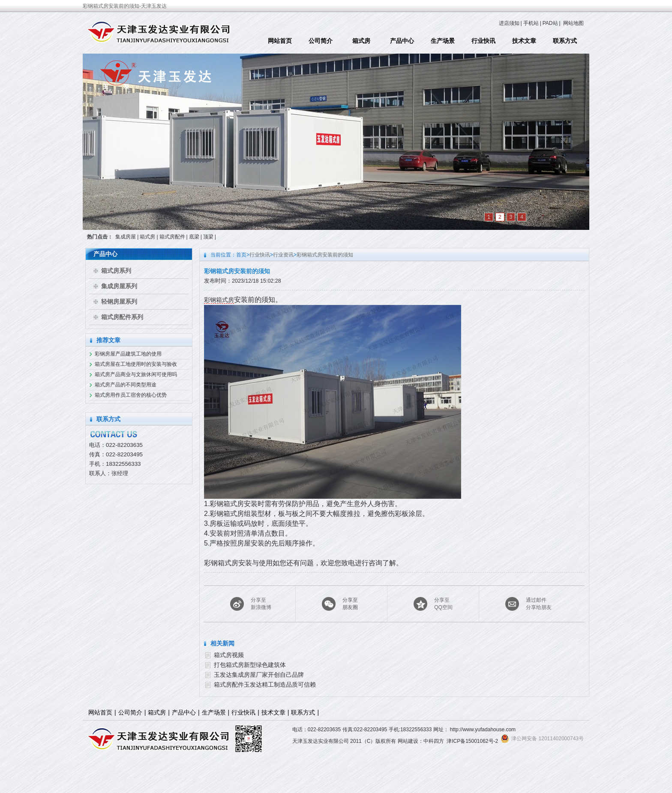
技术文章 (524, 41)
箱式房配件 (172, 237)
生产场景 (443, 41)
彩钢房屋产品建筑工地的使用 (128, 354)
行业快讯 (483, 41)
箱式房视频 (229, 655)
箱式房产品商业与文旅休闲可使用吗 (136, 374)
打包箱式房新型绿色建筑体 (250, 665)
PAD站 (550, 23)
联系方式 (565, 41)
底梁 (194, 237)
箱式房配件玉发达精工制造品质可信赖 (265, 684)
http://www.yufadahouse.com (483, 730)
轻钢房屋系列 (119, 302)
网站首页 (280, 41)
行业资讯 (283, 255)
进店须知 (509, 23)
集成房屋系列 (119, 286)
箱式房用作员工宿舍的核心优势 (131, 395)
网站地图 (573, 23)
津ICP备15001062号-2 (472, 741)
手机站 (531, 23)
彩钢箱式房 (219, 300)
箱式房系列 (116, 271)
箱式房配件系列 (122, 317)
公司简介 (321, 41)
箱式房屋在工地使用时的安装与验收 (136, 364)
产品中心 (402, 41)
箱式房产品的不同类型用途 (126, 385)
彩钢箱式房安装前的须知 (325, 255)
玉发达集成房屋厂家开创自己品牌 (259, 675)
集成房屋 (126, 237)
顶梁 (208, 237)
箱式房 (361, 41)
